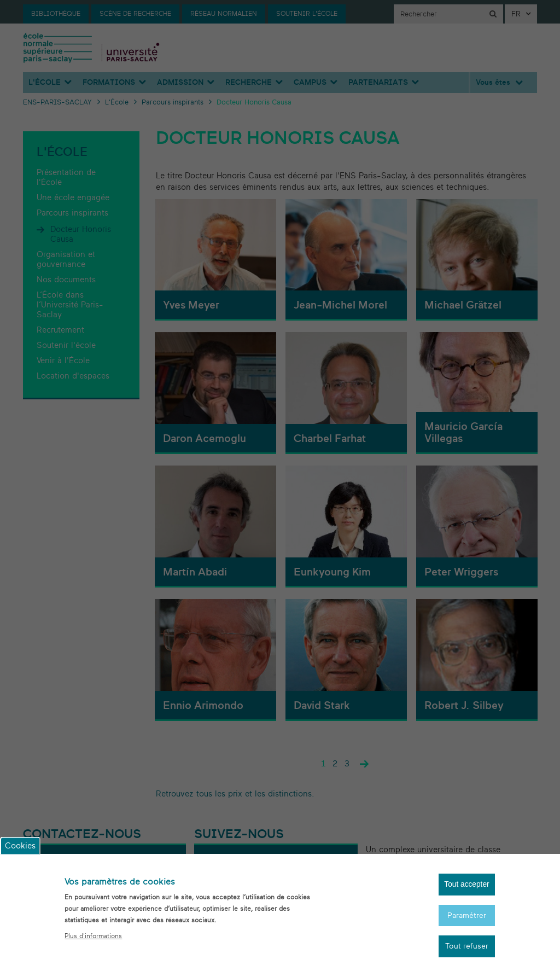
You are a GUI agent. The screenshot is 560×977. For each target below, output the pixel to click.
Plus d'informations (93, 933)
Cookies (20, 843)
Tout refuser (465, 946)
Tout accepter (465, 882)
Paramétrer (465, 914)
